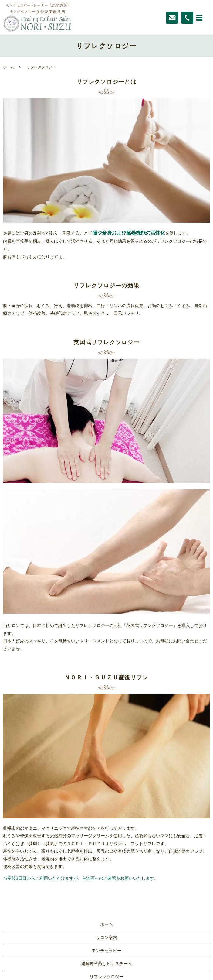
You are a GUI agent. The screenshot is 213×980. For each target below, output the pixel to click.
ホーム (8, 67)
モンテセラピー (106, 951)
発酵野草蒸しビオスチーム (106, 964)
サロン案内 (106, 937)
